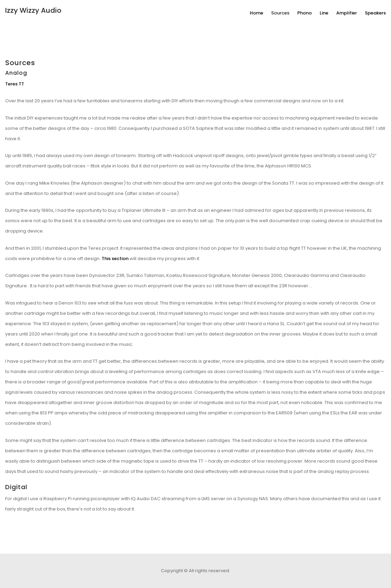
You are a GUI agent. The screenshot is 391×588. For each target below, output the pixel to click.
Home (256, 13)
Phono (305, 13)
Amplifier (347, 13)
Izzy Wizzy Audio (33, 10)
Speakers (375, 13)
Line (324, 13)
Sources (280, 13)
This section (115, 259)
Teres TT (15, 84)
